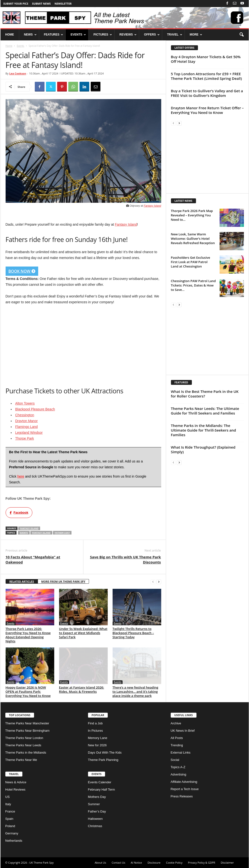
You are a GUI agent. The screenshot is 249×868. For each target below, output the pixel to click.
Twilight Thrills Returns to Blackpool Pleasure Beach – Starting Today (133, 633)
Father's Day (62, 533)
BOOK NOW (22, 271)
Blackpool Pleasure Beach (35, 409)
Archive (176, 723)
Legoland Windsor (29, 433)
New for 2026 (97, 745)
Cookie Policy (174, 863)
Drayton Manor (27, 421)
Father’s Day (97, 811)
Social (175, 760)
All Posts (177, 738)
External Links (181, 753)
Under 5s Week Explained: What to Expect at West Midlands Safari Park (83, 633)
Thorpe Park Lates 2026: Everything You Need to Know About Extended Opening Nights (28, 635)
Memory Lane (98, 738)
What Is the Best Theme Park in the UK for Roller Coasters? (205, 394)
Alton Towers (25, 403)
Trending (177, 745)
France (10, 811)
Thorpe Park (25, 438)
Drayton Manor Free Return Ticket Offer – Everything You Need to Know (207, 110)
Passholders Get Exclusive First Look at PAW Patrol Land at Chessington (191, 262)
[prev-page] (153, 582)
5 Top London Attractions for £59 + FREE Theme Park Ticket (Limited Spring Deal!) (206, 76)
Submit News (41, 4)
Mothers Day (97, 797)
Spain (9, 819)
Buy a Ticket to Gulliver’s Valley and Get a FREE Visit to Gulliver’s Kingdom (207, 93)
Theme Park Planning (103, 760)
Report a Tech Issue (185, 789)
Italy (8, 804)
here (21, 476)
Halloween (95, 819)
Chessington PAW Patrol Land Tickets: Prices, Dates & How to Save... (193, 285)
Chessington (25, 415)
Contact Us (118, 863)
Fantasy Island (152, 206)
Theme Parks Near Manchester (27, 723)
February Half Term (102, 790)
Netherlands (14, 841)
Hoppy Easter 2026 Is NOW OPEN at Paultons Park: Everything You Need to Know (28, 692)
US (8, 797)
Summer (94, 804)
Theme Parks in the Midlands (26, 753)
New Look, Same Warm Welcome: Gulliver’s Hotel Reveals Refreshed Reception (193, 239)
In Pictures (95, 731)
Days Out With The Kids (105, 753)
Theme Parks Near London (24, 738)
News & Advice (16, 782)
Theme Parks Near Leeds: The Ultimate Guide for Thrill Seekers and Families (205, 411)
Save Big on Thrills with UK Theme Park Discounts (125, 559)
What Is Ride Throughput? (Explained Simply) (203, 449)
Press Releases (182, 796)
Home (9, 46)
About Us (100, 863)
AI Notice (136, 863)
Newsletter (63, 4)
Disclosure (154, 863)
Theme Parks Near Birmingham (27, 731)
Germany (12, 833)
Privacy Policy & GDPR (202, 863)
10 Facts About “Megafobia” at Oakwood (33, 559)
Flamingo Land (27, 427)
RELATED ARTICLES (22, 581)
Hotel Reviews (15, 790)
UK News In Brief (183, 731)
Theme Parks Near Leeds (23, 745)
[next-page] (159, 582)
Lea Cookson (18, 73)
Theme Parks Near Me (21, 760)
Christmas (95, 826)
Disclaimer (227, 863)
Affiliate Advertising (184, 782)
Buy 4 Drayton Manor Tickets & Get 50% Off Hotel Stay (206, 59)
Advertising (178, 774)
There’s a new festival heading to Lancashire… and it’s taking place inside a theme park (135, 692)
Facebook (19, 512)
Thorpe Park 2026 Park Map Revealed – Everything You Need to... (192, 215)
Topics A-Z (178, 767)
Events (21, 46)
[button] (241, 35)
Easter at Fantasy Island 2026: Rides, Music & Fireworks (82, 689)
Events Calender (100, 782)
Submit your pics (16, 4)
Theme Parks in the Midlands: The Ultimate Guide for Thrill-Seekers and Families (204, 430)
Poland (10, 826)
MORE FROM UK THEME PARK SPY (63, 581)
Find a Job (95, 723)
